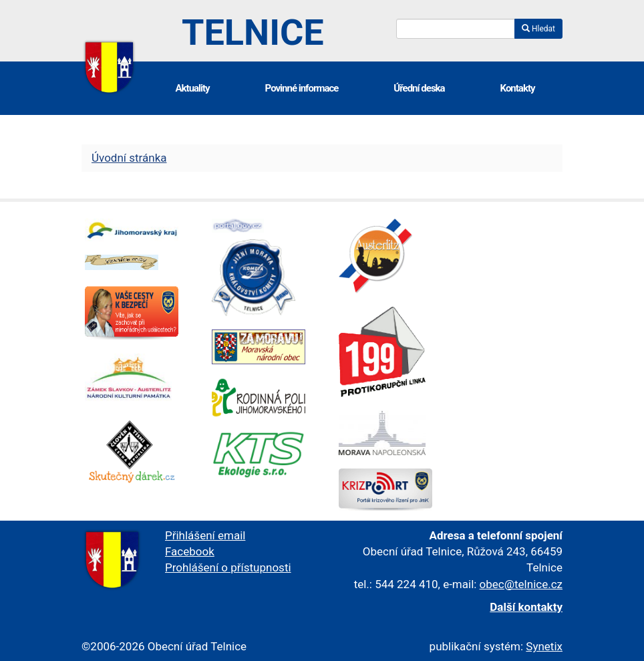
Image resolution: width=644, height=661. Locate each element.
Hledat (538, 29)
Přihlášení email (205, 535)
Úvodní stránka (129, 158)
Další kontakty (526, 607)
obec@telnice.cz (521, 584)
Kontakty (518, 88)
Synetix (544, 646)
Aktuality (192, 88)
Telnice (253, 32)
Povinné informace (302, 88)
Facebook (190, 551)
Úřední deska (419, 88)
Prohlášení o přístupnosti (228, 567)
